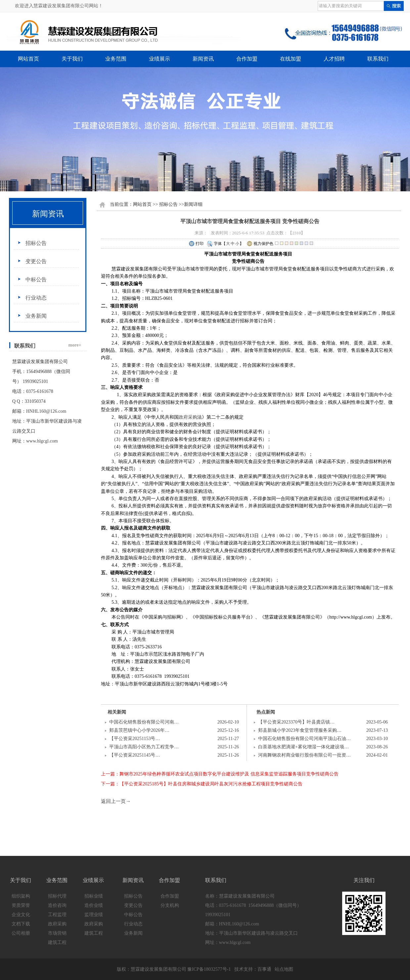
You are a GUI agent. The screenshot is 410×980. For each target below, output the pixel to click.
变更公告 (36, 261)
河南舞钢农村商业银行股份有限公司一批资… (304, 755)
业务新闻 (36, 316)
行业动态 (36, 298)
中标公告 (36, 280)
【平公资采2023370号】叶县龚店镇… (296, 722)
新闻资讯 (203, 59)
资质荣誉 (21, 905)
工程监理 (57, 915)
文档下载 (21, 924)
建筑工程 (57, 942)
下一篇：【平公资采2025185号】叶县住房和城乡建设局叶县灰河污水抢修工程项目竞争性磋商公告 (202, 784)
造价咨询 (57, 905)
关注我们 (364, 880)
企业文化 (21, 915)
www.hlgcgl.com (42, 441)
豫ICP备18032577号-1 (209, 969)
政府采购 (188, 417)
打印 (196, 244)
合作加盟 (247, 59)
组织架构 (21, 896)
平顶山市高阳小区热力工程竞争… (144, 747)
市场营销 (57, 933)
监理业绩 (94, 915)
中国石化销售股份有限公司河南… (144, 722)
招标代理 (57, 896)
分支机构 (170, 905)
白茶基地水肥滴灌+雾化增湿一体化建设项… (303, 747)
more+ (75, 345)
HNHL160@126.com (46, 411)
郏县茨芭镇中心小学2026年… (139, 730)
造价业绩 (94, 905)
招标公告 (36, 243)
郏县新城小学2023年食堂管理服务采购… (300, 730)
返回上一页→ (116, 801)
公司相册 (21, 933)
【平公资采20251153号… (135, 739)
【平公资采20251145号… (135, 755)
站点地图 (284, 969)
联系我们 (378, 59)
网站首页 (28, 59)
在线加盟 (291, 59)
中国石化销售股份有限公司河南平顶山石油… (304, 739)
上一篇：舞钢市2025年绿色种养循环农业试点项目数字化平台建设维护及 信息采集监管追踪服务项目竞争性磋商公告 (220, 774)
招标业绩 (94, 896)
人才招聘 (334, 59)
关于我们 (72, 59)
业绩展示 (159, 59)
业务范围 (116, 59)
